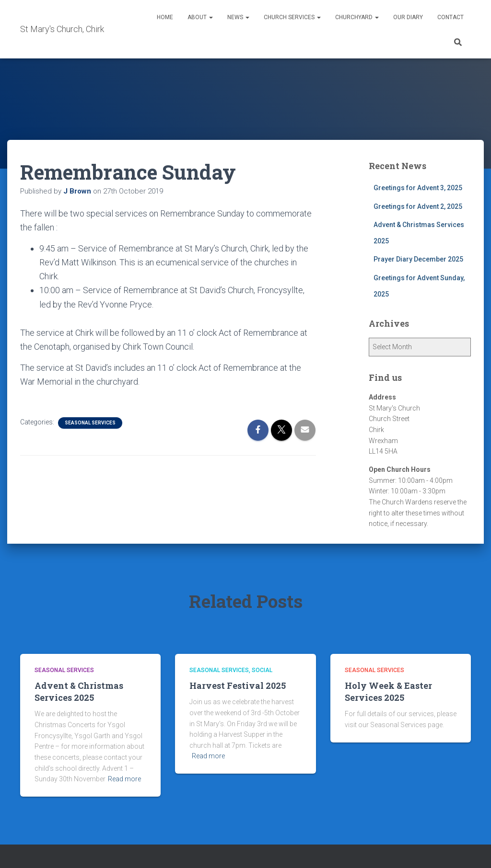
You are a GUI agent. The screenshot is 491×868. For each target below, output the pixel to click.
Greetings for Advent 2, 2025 (418, 206)
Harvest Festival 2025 (238, 685)
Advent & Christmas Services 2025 (79, 691)
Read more (124, 779)
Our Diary (408, 17)
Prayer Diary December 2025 (418, 259)
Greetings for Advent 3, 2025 (418, 188)
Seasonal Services (90, 423)
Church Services (292, 17)
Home (165, 17)
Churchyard (357, 17)
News (238, 17)
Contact (450, 17)
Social (262, 670)
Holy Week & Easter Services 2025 (388, 691)
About (200, 17)
